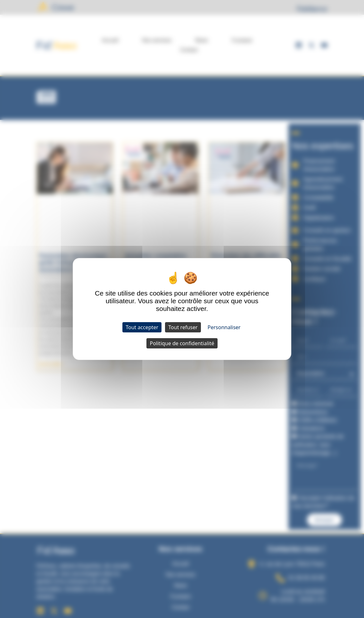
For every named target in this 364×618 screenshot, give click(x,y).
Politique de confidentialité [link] (182, 343)
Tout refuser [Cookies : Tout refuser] (183, 327)
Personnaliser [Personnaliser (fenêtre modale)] (224, 327)
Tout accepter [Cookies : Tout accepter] (142, 327)
